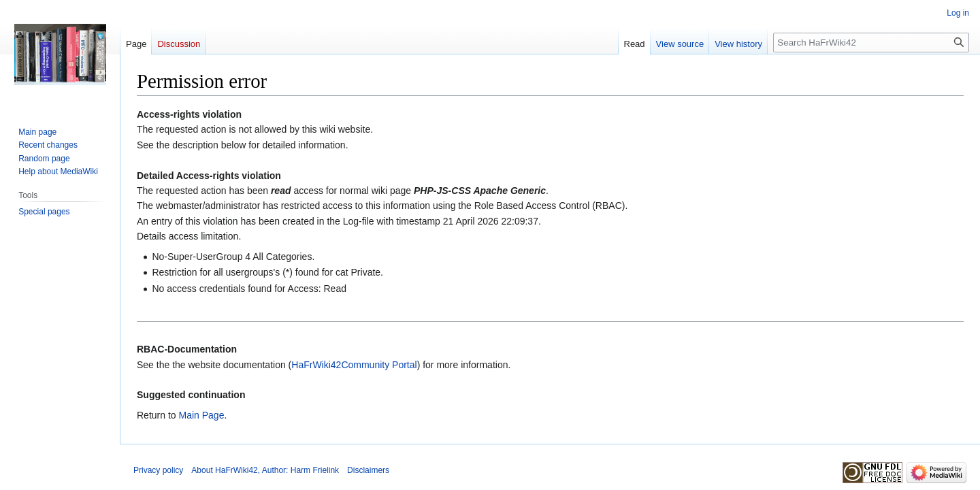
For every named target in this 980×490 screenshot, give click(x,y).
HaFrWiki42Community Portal (354, 365)
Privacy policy (158, 470)
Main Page (201, 415)
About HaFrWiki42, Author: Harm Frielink (265, 470)
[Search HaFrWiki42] (871, 43)
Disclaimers (368, 470)
